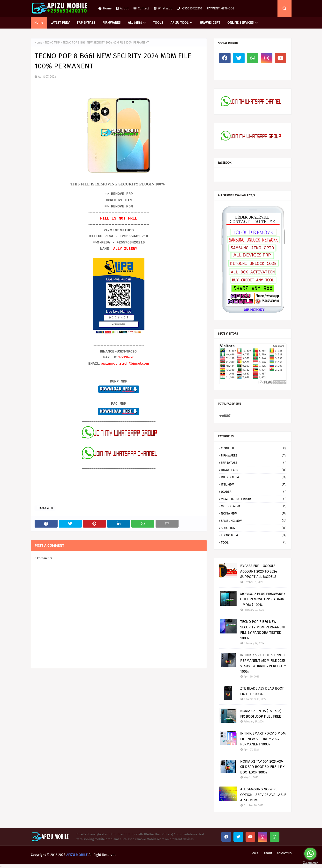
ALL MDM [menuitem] (135, 23)
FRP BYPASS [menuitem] (86, 23)
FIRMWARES (254, 455)
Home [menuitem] (39, 23)
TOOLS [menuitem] (158, 23)
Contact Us (284, 853)
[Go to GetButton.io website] (310, 863)
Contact (141, 8)
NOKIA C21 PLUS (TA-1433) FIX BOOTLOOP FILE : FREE (261, 714)
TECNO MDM (52, 43)
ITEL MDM (254, 484)
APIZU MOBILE (77, 855)
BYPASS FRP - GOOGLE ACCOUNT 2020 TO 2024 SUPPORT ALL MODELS (259, 571)
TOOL (254, 542)
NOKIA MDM (254, 513)
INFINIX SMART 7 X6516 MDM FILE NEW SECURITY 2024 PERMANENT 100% (263, 739)
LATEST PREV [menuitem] (60, 23)
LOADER (254, 492)
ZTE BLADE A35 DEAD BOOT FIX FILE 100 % (262, 691)
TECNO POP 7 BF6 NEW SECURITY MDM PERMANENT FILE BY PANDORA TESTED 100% (263, 630)
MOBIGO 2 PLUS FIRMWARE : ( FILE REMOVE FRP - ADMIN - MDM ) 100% (263, 599)
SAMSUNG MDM (254, 521)
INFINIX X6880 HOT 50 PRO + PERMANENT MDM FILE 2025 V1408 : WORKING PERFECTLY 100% (263, 663)
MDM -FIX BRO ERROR (254, 499)
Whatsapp (163, 8)
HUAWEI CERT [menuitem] (210, 23)
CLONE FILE (254, 448)
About (123, 8)
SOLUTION (254, 528)
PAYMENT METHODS (221, 8)
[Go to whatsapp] (310, 854)
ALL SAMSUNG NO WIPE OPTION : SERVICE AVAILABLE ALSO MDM (263, 795)
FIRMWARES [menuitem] (112, 23)
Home (105, 8)
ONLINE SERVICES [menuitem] (241, 23)
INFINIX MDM (254, 477)
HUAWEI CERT (254, 470)
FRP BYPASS (254, 463)
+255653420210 (190, 8)
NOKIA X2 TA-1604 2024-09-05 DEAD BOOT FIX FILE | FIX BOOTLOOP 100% (262, 767)
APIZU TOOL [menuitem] (180, 23)
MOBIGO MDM (254, 506)
